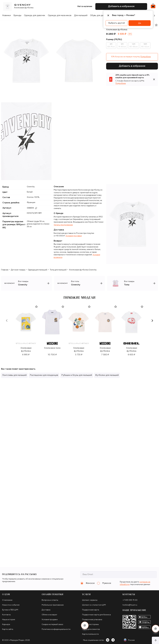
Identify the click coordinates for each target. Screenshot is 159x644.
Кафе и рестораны (90, 624)
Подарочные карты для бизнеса (96, 615)
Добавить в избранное (132, 66)
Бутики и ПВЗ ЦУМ (10, 610)
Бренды (17, 15)
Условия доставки (74, 236)
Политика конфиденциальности (56, 629)
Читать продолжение (63, 225)
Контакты (6, 615)
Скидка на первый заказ (52, 624)
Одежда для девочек (35, 15)
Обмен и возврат (49, 615)
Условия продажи (50, 620)
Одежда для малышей (38, 270)
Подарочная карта (91, 610)
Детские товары (18, 270)
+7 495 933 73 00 (130, 600)
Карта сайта (8, 629)
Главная (5, 270)
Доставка (46, 610)
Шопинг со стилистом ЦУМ (94, 605)
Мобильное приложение (53, 605)
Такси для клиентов (91, 629)
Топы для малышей (58, 270)
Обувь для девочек (100, 15)
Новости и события (11, 605)
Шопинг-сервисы (90, 600)
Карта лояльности (90, 634)
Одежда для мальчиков (60, 15)
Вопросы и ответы (50, 600)
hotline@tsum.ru (130, 605)
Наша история (9, 620)
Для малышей (81, 15)
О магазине (7, 600)
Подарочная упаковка (92, 620)
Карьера (6, 624)
